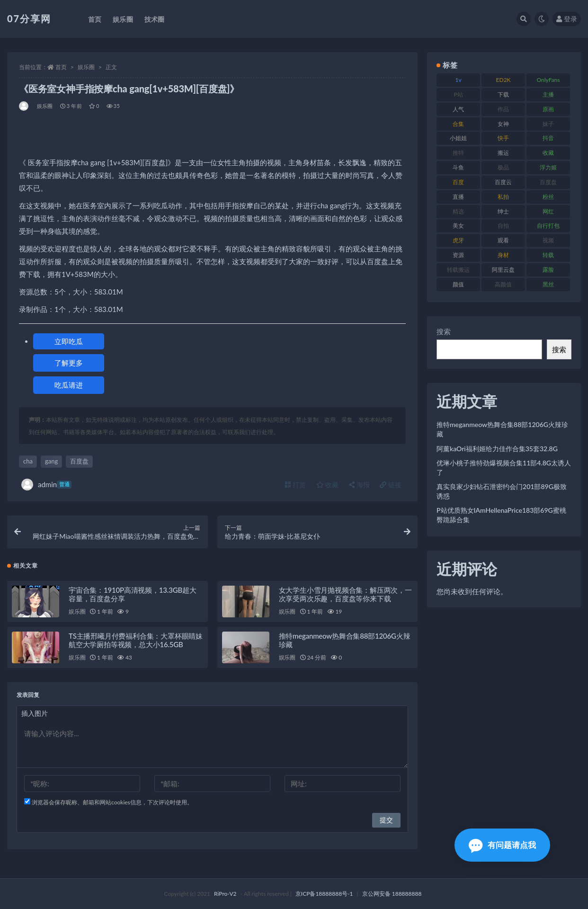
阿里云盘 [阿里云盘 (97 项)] (503, 270)
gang (51, 461)
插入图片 (35, 713)
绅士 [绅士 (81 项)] (503, 211)
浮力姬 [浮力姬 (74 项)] (548, 167)
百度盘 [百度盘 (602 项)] (548, 182)
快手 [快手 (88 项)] (503, 138)
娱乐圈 (86, 67)
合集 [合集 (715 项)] (458, 124)
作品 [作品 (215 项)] (503, 109)
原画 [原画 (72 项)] (548, 109)
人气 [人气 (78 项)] (458, 109)
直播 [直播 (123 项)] (458, 197)
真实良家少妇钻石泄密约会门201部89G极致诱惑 (502, 491)
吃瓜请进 (69, 385)
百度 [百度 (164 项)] (458, 182)
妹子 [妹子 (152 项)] (548, 124)
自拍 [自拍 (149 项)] (503, 226)
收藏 (328, 485)
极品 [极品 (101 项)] (503, 167)
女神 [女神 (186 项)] (503, 124)
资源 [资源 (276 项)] (458, 255)
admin (46, 485)
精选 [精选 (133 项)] (458, 211)
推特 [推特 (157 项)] (458, 153)
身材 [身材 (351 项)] (503, 255)
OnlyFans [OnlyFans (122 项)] (548, 80)
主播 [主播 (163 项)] (548, 94)
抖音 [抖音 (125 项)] (548, 138)
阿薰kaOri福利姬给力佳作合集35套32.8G (497, 449)
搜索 (444, 331)
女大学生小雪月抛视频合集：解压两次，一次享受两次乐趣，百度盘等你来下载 (345, 594)
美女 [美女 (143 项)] (458, 226)
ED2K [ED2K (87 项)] (503, 80)
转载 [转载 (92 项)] (548, 255)
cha (28, 461)
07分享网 (29, 18)
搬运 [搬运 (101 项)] (503, 153)
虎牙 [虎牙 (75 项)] (458, 240)
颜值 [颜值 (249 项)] (458, 284)
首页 (61, 67)
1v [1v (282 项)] (459, 80)
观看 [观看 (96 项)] (503, 240)
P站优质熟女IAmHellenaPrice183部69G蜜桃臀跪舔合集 (501, 515)
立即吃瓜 (69, 341)
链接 (391, 485)
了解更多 (69, 363)
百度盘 (79, 461)
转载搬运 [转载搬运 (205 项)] (458, 270)
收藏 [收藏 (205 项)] (548, 153)
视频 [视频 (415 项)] (548, 240)
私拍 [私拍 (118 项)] (503, 197)
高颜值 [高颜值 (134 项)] (503, 284)
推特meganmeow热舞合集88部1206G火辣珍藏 (502, 429)
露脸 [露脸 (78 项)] (548, 270)
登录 (567, 19)
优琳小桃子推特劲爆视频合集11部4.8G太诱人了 (504, 468)
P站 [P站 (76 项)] (458, 94)
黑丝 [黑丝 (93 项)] (548, 284)
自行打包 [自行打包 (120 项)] (548, 226)
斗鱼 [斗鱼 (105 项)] (458, 167)
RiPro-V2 (225, 894)
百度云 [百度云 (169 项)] (503, 182)
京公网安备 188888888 (392, 894)
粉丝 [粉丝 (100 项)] (548, 197)
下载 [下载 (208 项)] (503, 94)
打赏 (295, 485)
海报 (359, 485)
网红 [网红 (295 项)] (548, 211)
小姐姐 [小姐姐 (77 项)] (458, 138)
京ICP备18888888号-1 (324, 894)
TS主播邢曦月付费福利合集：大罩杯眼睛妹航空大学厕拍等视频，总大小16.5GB (136, 640)
